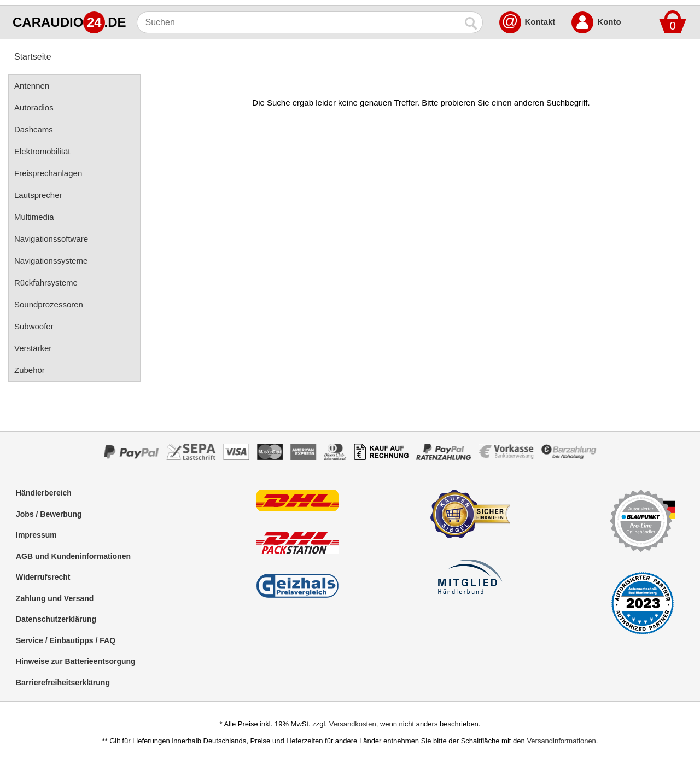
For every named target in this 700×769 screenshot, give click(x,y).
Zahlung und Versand (55, 598)
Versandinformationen (561, 741)
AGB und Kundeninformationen (73, 556)
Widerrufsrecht (43, 577)
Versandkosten (353, 724)
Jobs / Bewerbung (49, 514)
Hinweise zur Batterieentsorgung (76, 661)
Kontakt (540, 22)
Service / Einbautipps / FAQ (66, 640)
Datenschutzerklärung (56, 619)
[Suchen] (299, 22)
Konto (609, 22)
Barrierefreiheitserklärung (63, 683)
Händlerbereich (44, 493)
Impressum (36, 535)
